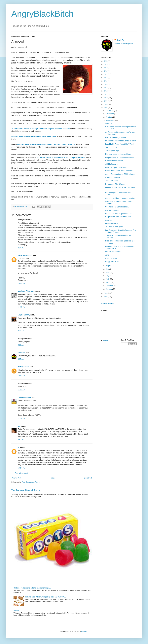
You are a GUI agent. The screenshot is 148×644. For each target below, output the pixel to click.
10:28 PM (21, 283)
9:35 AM (21, 359)
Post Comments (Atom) (31, 482)
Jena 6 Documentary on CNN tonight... (120, 174)
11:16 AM (21, 390)
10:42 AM (21, 376)
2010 (106, 98)
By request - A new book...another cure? (120, 141)
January (109, 289)
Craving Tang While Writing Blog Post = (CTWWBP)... (45, 597)
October (109, 117)
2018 (106, 71)
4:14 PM (21, 248)
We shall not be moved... (115, 161)
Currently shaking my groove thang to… (120, 198)
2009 (106, 101)
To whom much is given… (115, 227)
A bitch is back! (111, 258)
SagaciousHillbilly (25, 255)
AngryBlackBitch (42, 14)
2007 (106, 108)
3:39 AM (21, 331)
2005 (106, 297)
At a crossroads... (112, 210)
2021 (106, 61)
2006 (106, 293)
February (109, 286)
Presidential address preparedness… (119, 214)
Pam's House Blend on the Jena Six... (120, 171)
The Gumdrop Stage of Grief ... (26, 490)
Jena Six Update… (112, 181)
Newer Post (17, 478)
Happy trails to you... (113, 262)
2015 (106, 81)
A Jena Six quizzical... (114, 177)
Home (52, 478)
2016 (106, 78)
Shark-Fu (21, 353)
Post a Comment (21, 473)
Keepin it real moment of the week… (119, 217)
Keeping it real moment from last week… (121, 158)
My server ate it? (112, 224)
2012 (106, 91)
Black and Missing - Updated (116, 137)
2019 (106, 68)
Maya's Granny (24, 315)
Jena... (108, 255)
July (108, 269)
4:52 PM (21, 440)
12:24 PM (21, 468)
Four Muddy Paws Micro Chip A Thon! (120, 144)
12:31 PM (21, 418)
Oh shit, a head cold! (113, 252)
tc (19, 447)
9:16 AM (21, 345)
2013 (106, 88)
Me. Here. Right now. (26, 291)
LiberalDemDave (24, 397)
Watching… (110, 123)
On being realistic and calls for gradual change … (32, 588)
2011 (106, 94)
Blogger (84, 631)
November (110, 114)
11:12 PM (21, 307)
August (109, 266)
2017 (106, 74)
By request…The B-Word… (116, 184)
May (108, 276)
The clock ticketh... (112, 147)
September (110, 121)
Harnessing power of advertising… (118, 154)
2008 (106, 104)
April (108, 279)
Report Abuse (108, 304)
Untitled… (17, 611)
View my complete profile (123, 44)
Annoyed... (109, 220)
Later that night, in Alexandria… (117, 167)
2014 (106, 84)
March (108, 282)
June (108, 272)
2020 (106, 64)
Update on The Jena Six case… (117, 207)
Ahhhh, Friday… (111, 164)
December (110, 111)
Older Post (88, 478)
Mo (19, 426)
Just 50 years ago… (113, 151)
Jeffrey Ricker (23, 367)
